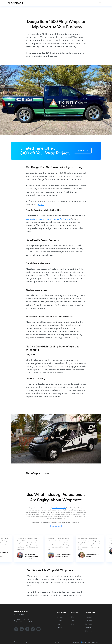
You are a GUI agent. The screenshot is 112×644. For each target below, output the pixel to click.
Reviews (59, 628)
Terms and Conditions (45, 642)
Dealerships (88, 621)
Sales (72, 621)
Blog (58, 624)
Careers (59, 621)
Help (72, 617)
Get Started (82, 151)
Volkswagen (89, 628)
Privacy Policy (56, 642)
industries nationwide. (59, 508)
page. (41, 205)
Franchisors (88, 624)
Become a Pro (89, 617)
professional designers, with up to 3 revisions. (48, 219)
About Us (60, 617)
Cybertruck (88, 631)
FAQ (72, 624)
